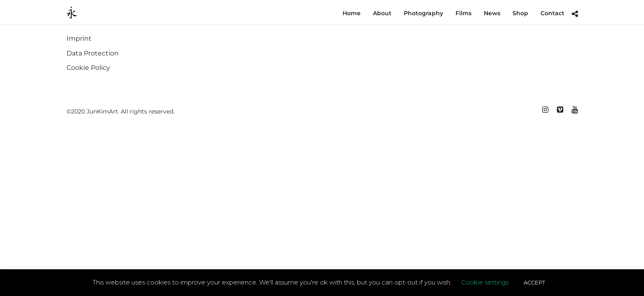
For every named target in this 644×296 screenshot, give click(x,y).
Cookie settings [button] (485, 282)
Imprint (79, 39)
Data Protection (93, 54)
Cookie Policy (88, 68)
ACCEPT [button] (534, 282)
